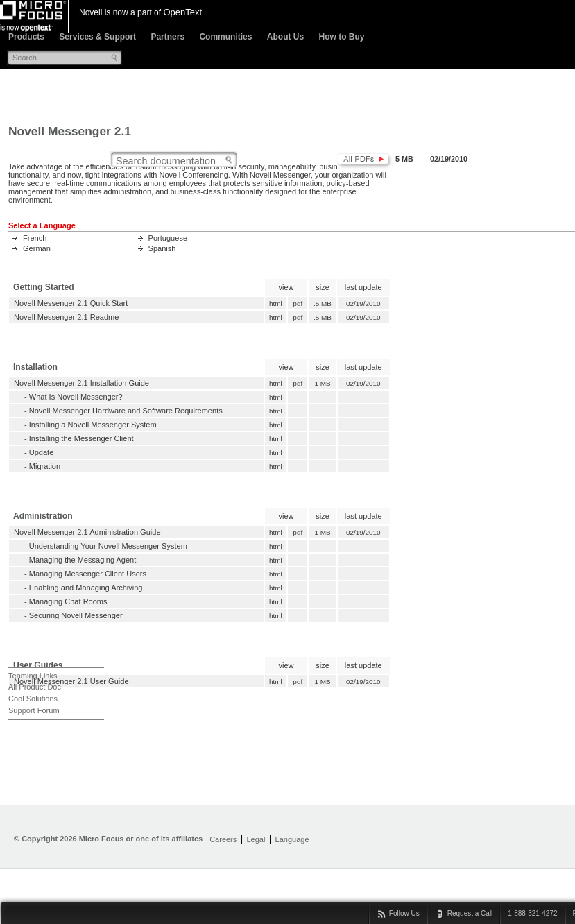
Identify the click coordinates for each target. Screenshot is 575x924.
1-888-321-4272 (532, 913)
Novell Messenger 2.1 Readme (66, 317)
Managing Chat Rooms (68, 601)
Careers (223, 839)
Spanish (162, 248)
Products (26, 37)
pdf (298, 303)
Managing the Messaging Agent (83, 560)
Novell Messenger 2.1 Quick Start (71, 303)
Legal (256, 839)
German (37, 248)
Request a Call (470, 913)
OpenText (182, 12)
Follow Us (404, 913)
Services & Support (97, 37)
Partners (168, 37)
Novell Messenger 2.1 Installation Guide (81, 383)
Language (292, 839)
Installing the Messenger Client (81, 438)
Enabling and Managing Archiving (86, 588)
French (35, 238)
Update (42, 452)
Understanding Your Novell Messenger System (108, 546)
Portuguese (168, 238)
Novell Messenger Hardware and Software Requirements (126, 411)
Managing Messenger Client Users (88, 574)
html (275, 303)
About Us (285, 37)
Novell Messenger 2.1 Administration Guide (87, 532)
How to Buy (341, 37)
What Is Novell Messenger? (76, 397)
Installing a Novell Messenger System (93, 425)
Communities (225, 37)
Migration (45, 466)
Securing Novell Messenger (76, 615)
